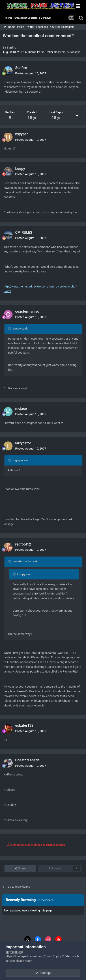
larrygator (23, 443)
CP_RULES (24, 233)
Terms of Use (14, 952)
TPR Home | (9, 27)
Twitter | (31, 27)
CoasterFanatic (27, 760)
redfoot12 (23, 544)
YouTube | (56, 27)
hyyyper (22, 134)
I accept (43, 973)
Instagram (69, 27)
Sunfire (11, 48)
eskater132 (24, 725)
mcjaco (21, 409)
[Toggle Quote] (10, 328)
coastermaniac (27, 311)
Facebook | (43, 27)
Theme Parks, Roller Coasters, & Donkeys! (54, 52)
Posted (31, 73)
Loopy (20, 169)
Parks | (22, 27)
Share (20, 869)
